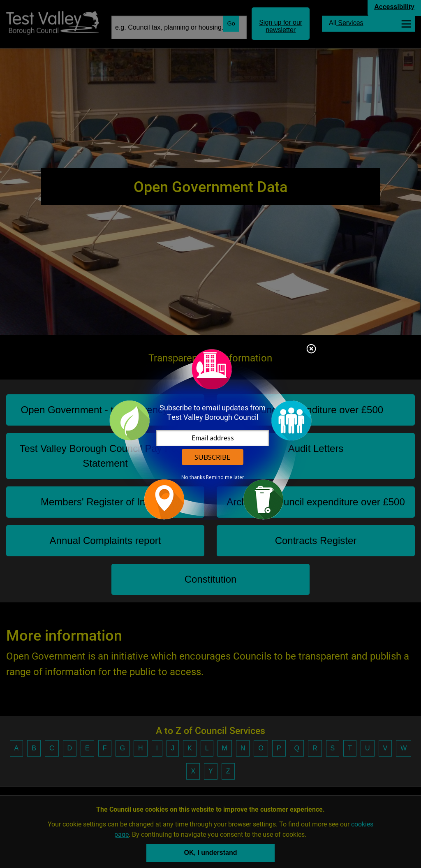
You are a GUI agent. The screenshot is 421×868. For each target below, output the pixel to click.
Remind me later (225, 477)
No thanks (193, 477)
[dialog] (210, 434)
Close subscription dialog (311, 350)
